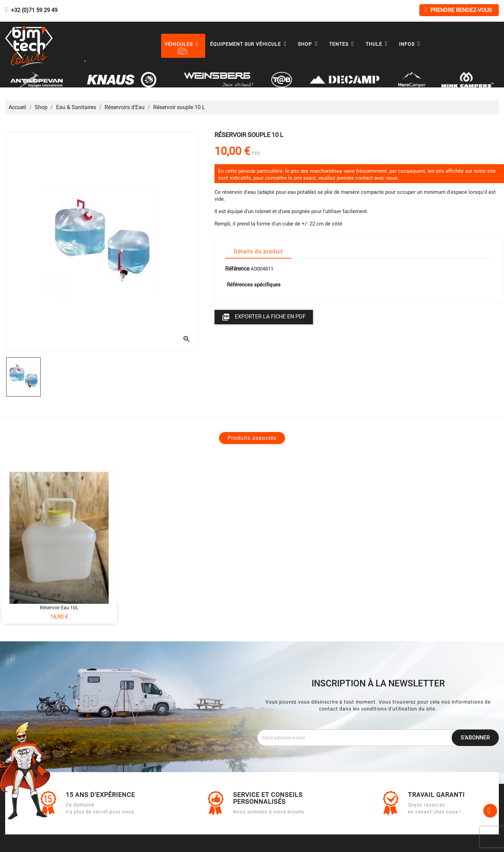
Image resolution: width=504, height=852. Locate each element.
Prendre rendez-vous (458, 10)
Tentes (343, 44)
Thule (378, 44)
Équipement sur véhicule (250, 44)
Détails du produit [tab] (258, 251)
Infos (411, 44)
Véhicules (183, 44)
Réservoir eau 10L (59, 608)
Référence (237, 269)
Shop (309, 44)
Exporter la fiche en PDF (264, 317)
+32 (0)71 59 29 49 (34, 10)
